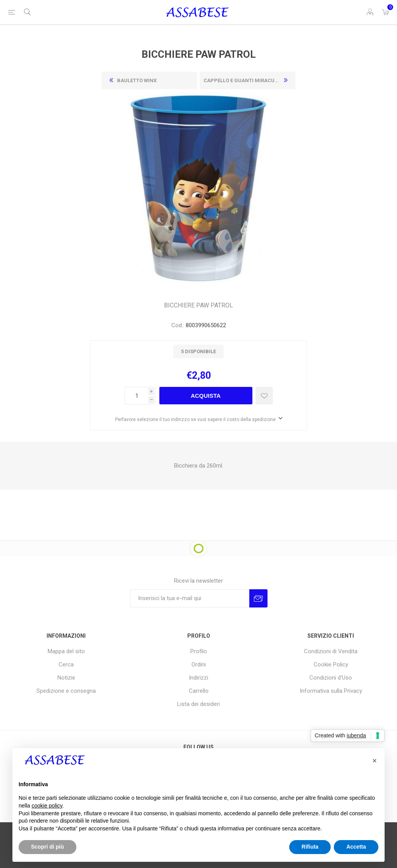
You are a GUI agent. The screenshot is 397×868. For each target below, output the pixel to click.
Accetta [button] (356, 847)
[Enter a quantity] (136, 396)
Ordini (199, 664)
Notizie (66, 678)
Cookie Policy (331, 664)
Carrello (199, 691)
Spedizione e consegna (66, 691)
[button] (375, 761)
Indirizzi (198, 678)
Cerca (66, 664)
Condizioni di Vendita (331, 651)
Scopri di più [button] (47, 847)
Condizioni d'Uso (331, 678)
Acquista (206, 396)
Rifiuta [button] (310, 847)
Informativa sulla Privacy (331, 691)
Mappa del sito (66, 651)
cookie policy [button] (47, 806)
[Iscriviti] (190, 598)
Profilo (199, 651)
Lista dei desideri (198, 704)
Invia (258, 598)
